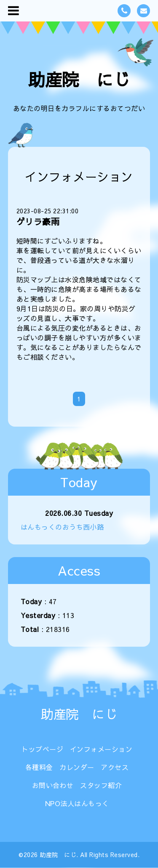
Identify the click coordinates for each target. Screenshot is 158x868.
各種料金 (39, 767)
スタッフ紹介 (101, 785)
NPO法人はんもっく (77, 803)
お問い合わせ (53, 785)
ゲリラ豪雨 (38, 222)
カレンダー (77, 767)
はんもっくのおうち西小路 (62, 527)
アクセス (115, 767)
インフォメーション (101, 749)
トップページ (42, 749)
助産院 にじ (79, 79)
